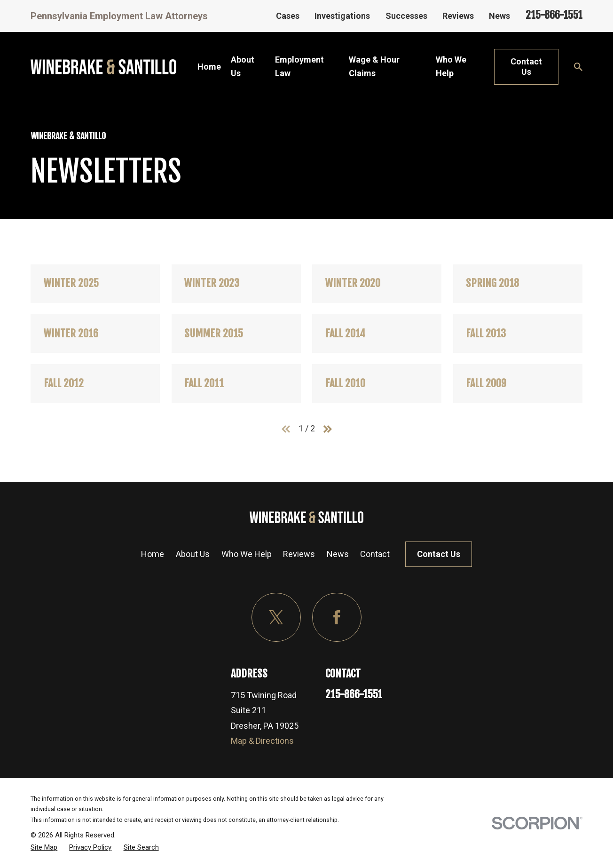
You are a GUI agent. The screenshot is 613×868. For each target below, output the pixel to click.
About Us (193, 554)
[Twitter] (276, 617)
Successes (406, 16)
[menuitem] (44, 847)
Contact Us (526, 67)
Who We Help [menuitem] (451, 66)
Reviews (458, 16)
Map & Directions (262, 741)
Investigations (342, 16)
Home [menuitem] (209, 67)
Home (153, 554)
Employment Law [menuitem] (299, 66)
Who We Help (247, 554)
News (499, 16)
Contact (375, 554)
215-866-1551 (554, 15)
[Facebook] (337, 617)
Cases (288, 16)
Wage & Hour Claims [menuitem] (374, 66)
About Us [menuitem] (243, 66)
